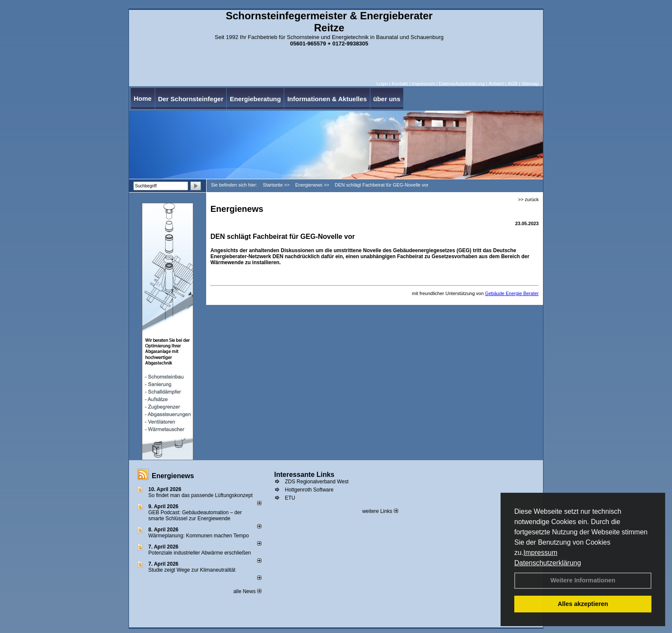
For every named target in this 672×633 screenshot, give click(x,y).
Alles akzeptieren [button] (583, 604)
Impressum (540, 553)
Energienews (173, 476)
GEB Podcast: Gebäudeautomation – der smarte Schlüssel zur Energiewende (195, 515)
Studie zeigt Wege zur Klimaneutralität (192, 570)
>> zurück (528, 199)
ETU (290, 498)
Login (382, 84)
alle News (247, 591)
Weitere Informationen (583, 580)
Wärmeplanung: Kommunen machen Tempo (199, 536)
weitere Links (380, 511)
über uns (387, 99)
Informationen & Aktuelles (327, 99)
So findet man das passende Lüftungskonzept (201, 495)
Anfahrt (496, 84)
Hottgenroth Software (309, 490)
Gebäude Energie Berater (512, 293)
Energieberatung (255, 99)
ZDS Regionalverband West (317, 482)
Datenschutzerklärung (548, 563)
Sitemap (530, 84)
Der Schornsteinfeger (191, 99)
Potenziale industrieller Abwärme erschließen (199, 553)
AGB (512, 84)
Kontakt (400, 84)
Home (143, 98)
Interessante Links (304, 475)
